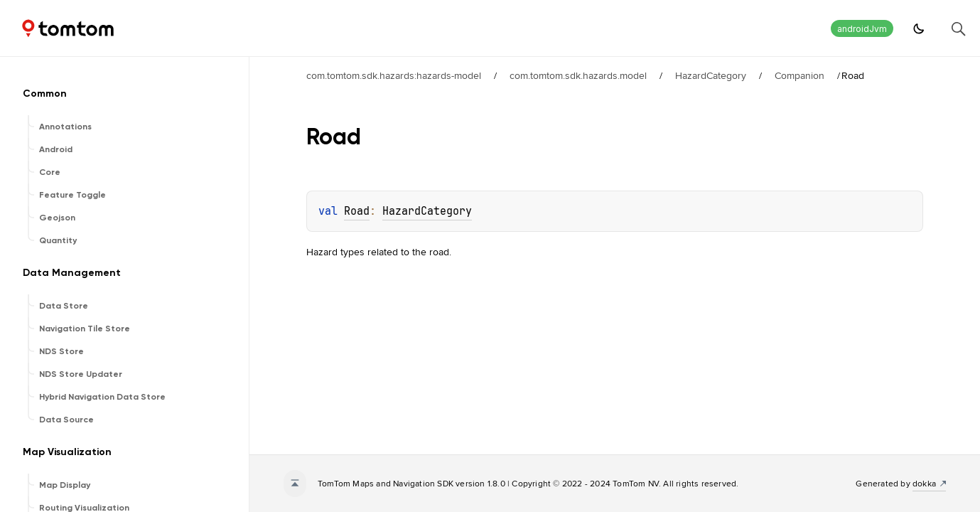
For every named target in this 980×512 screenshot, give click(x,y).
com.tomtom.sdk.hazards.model (578, 75)
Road (357, 211)
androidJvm (862, 29)
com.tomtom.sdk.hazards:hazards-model (394, 75)
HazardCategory (711, 75)
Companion (799, 75)
